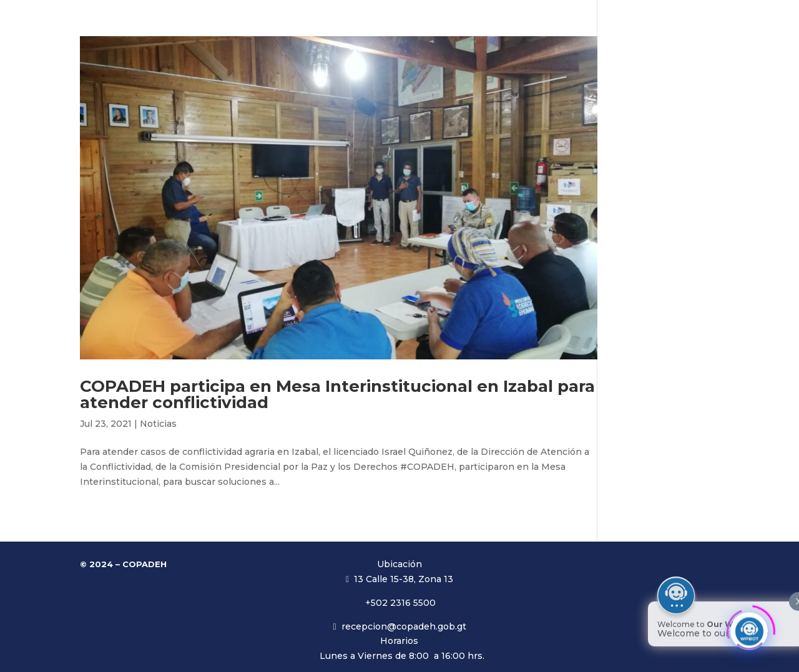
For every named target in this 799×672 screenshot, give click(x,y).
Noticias (158, 424)
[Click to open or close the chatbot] (749, 627)
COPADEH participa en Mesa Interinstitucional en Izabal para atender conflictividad (337, 394)
